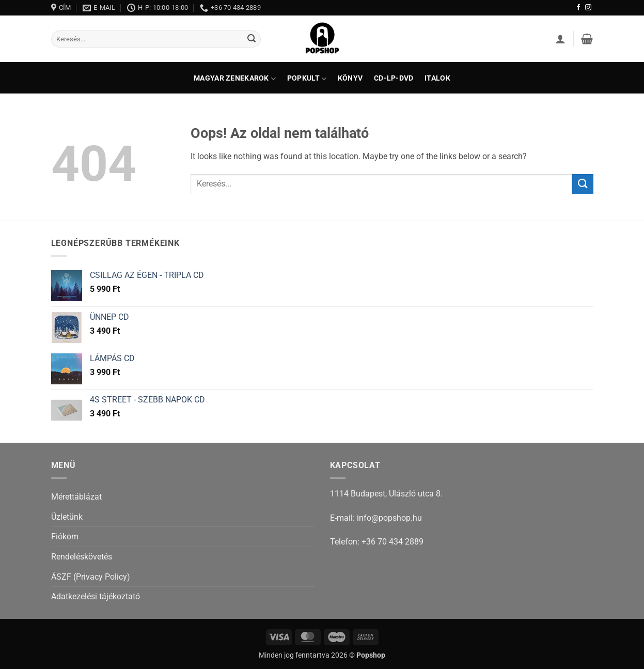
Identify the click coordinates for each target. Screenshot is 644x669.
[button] (560, 39)
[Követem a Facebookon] (578, 8)
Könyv (350, 79)
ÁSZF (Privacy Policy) (91, 577)
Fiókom (65, 536)
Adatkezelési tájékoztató (96, 596)
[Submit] (252, 39)
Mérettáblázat (76, 497)
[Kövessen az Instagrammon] (588, 8)
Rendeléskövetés (82, 557)
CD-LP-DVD (394, 79)
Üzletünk (67, 517)
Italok (437, 79)
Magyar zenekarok (235, 79)
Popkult (307, 79)
